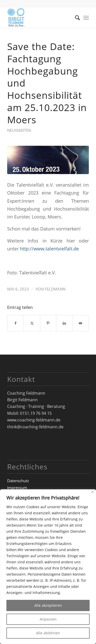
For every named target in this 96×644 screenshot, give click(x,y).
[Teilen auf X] (32, 323)
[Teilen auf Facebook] (15, 323)
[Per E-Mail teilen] (81, 323)
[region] (48, 567)
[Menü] (86, 18)
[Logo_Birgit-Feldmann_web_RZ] (40, 18)
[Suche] (75, 18)
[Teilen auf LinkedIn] (64, 323)
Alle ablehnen (48, 633)
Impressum (17, 488)
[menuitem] (75, 18)
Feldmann (55, 289)
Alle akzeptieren (48, 605)
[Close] (93, 492)
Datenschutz (18, 481)
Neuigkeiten (19, 130)
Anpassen (48, 619)
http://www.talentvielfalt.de (49, 248)
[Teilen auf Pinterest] (48, 323)
